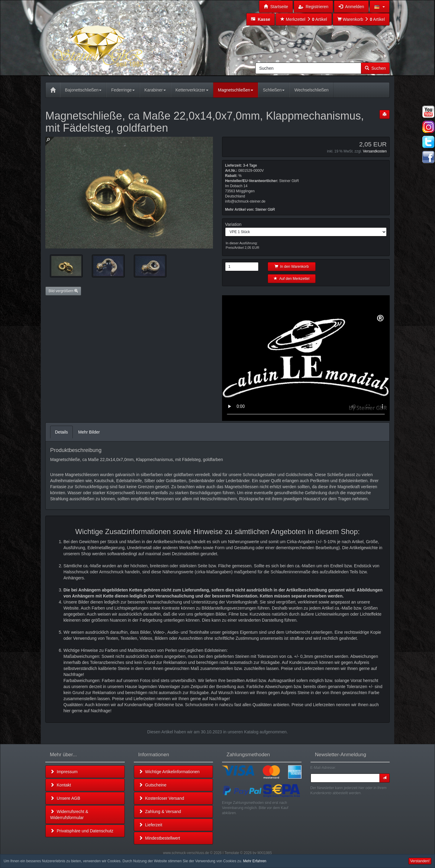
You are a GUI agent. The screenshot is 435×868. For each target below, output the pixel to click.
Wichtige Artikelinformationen (169, 772)
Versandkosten (375, 151)
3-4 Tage (250, 165)
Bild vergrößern (63, 291)
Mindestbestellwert (159, 838)
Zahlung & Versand (160, 812)
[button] (380, 7)
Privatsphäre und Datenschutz (82, 831)
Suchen (375, 68)
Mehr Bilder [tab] (89, 432)
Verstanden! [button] (420, 861)
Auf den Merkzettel (292, 279)
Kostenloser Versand (161, 798)
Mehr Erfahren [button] (255, 861)
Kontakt (61, 785)
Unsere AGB (65, 798)
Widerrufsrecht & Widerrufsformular (69, 815)
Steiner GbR (265, 210)
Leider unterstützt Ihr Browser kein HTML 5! (306, 358)
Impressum (64, 772)
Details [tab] (61, 432)
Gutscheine (153, 785)
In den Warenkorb (292, 267)
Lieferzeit (151, 825)
